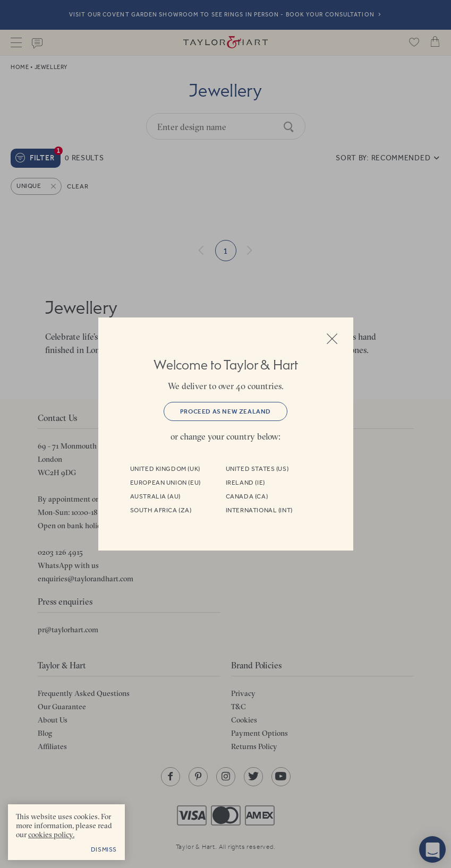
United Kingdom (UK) (165, 469)
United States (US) (257, 469)
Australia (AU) (155, 496)
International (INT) (259, 510)
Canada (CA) (247, 496)
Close (332, 339)
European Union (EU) (165, 483)
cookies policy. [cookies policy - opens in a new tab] (51, 835)
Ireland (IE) (245, 483)
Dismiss (104, 849)
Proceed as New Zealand (225, 411)
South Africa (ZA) (161, 510)
